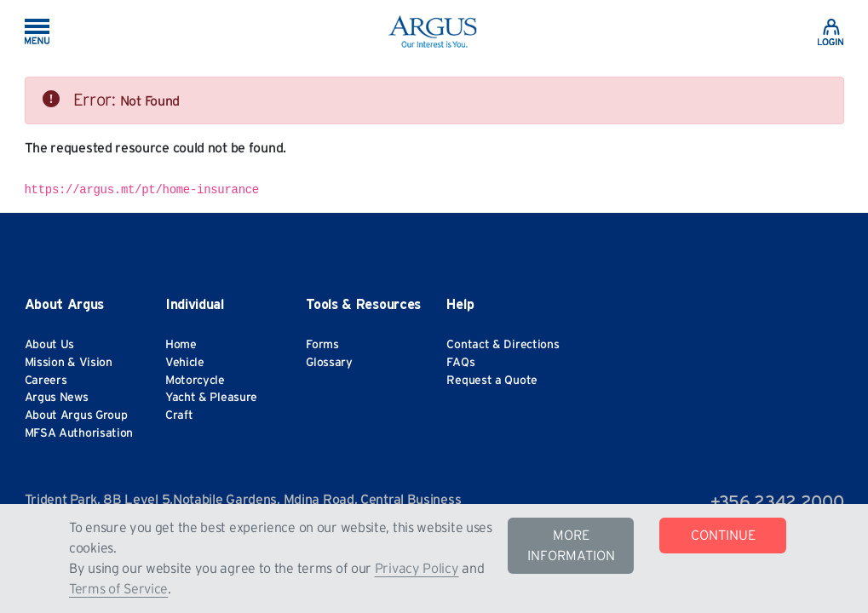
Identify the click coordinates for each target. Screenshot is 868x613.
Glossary (329, 363)
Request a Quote (492, 381)
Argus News (57, 398)
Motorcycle (195, 381)
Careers (46, 381)
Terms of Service (118, 589)
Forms (322, 345)
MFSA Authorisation (79, 433)
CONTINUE (723, 536)
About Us (50, 345)
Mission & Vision (69, 363)
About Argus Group (76, 415)
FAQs (460, 363)
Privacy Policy (417, 569)
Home (181, 345)
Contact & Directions (503, 345)
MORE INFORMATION (571, 546)
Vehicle (185, 363)
